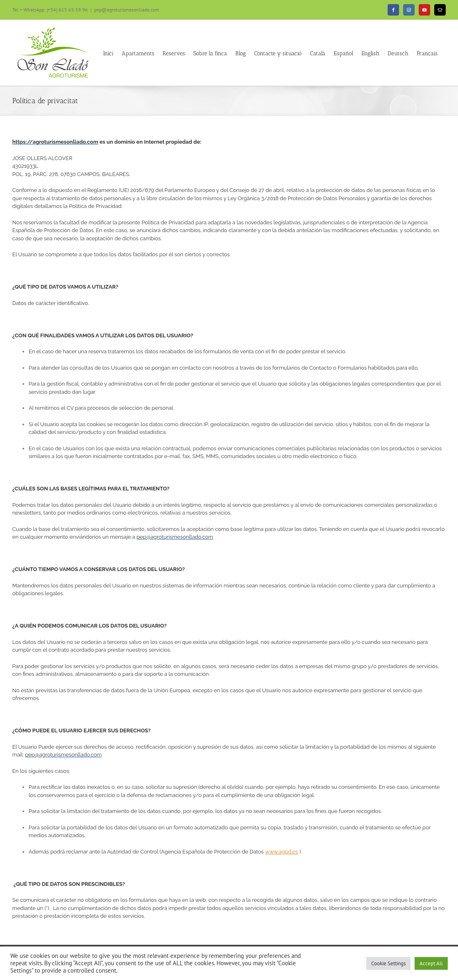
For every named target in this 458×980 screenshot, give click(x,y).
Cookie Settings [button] (388, 963)
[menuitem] (318, 53)
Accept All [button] (431, 963)
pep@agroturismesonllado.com (127, 10)
